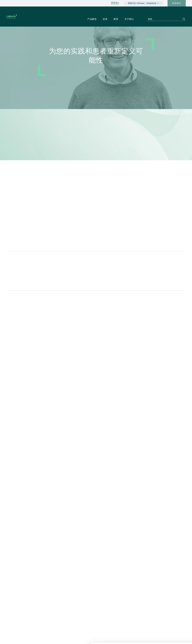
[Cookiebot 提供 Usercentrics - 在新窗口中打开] (16, 639)
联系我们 (177, 3)
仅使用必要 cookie (171, 631)
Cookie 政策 (171, 622)
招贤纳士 (115, 3)
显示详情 (116, 639)
